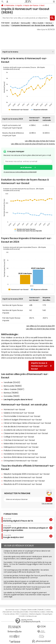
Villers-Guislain (38, 23)
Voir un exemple (47, 504)
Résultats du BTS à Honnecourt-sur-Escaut (23, 484)
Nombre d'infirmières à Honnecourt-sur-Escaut (25, 457)
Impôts (19, 5)
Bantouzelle (26, 23)
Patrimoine (10, 5)
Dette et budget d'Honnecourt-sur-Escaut (23, 420)
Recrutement (8, 612)
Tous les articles (9, 614)
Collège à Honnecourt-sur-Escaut (19, 437)
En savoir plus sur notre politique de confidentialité (20, 172)
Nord (42, 5)
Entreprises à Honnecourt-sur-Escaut (21, 461)
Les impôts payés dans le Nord (18, 399)
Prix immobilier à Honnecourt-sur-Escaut (22, 416)
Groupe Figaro (47, 614)
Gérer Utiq (50, 612)
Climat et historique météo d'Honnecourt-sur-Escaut (27, 423)
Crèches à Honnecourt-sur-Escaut (19, 440)
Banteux (49, 23)
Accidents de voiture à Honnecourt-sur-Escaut (25, 430)
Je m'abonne (26, 167)
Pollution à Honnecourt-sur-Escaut (19, 450)
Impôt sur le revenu (10, 52)
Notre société (32, 610)
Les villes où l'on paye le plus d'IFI (41, 326)
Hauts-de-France (31, 5)
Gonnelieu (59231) (12, 396)
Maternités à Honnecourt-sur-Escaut (20, 443)
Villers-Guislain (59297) (14, 389)
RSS (18, 614)
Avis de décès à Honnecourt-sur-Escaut (21, 427)
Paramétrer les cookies (37, 612)
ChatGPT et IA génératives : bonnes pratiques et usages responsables (25, 528)
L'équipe (24, 610)
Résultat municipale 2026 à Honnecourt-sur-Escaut (27, 474)
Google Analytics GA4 (13, 536)
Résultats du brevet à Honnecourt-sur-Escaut (24, 481)
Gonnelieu (5, 25)
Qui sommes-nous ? (13, 610)
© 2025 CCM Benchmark (28, 616)
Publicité (41, 610)
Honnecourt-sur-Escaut (14, 409)
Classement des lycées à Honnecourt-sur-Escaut (26, 433)
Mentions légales (35, 614)
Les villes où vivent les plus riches (40, 329)
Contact (48, 610)
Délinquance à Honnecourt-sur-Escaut (21, 447)
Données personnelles (21, 612)
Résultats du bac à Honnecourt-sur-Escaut (23, 477)
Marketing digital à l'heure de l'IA (18, 520)
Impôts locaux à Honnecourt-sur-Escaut (41, 366)
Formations (11, 514)
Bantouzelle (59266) (13, 386)
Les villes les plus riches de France (40, 141)
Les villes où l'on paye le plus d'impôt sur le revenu (33, 144)
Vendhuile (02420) (12, 382)
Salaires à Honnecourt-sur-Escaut (19, 413)
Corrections (24, 614)
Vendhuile (15, 23)
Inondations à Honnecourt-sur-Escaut (21, 454)
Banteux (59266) (11, 393)
